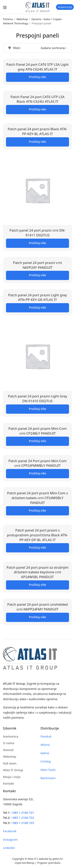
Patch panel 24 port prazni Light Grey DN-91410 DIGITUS (38, 399)
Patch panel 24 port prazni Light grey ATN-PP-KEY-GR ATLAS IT (38, 297)
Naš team (10, 763)
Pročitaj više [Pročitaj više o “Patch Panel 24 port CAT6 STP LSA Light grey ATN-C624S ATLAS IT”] (38, 77)
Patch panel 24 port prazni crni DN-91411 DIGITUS (37, 233)
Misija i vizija (12, 777)
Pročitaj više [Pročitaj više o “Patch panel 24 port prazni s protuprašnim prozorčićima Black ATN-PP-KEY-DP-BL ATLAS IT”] (38, 547)
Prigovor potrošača (49, 863)
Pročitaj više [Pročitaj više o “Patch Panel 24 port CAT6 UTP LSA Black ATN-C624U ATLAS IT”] (38, 109)
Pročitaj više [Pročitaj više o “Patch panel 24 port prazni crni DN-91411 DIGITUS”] (38, 243)
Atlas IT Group (13, 770)
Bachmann (48, 778)
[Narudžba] (54, 48)
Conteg (46, 761)
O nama (9, 743)
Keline (45, 753)
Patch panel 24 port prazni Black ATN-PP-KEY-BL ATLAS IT (37, 131)
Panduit (46, 736)
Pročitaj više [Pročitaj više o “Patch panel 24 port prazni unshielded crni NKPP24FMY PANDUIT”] (38, 617)
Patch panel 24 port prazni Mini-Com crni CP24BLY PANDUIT (37, 431)
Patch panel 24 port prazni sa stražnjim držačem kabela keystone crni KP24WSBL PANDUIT (38, 572)
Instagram (10, 839)
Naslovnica (11, 736)
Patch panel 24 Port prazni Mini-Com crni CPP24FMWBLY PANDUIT (37, 463)
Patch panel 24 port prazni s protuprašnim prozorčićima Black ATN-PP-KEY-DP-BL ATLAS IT (37, 535)
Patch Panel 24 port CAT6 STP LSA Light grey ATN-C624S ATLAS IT (37, 67)
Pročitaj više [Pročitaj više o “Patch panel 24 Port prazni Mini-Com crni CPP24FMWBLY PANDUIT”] (38, 473)
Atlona (45, 745)
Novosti (8, 750)
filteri (14, 48)
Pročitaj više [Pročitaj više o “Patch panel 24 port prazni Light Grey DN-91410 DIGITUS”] (38, 409)
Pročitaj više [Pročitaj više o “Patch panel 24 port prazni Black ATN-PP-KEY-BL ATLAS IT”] (38, 142)
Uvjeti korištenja (24, 863)
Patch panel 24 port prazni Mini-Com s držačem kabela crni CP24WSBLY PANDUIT (38, 498)
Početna (8, 19)
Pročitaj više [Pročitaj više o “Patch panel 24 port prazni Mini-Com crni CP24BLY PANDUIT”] (38, 441)
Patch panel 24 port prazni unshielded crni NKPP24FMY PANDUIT (37, 607)
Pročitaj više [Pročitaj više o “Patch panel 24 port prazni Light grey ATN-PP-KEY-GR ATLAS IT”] (38, 307)
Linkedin (9, 848)
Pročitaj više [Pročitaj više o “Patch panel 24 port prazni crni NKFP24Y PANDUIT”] (38, 275)
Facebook (10, 831)
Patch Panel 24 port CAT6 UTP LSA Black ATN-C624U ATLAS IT (38, 99)
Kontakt (8, 783)
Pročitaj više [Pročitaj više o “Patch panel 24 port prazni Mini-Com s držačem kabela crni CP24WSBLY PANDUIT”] (38, 510)
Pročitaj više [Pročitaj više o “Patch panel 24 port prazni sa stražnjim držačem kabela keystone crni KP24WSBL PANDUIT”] (38, 585)
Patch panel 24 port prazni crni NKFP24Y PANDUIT (37, 265)
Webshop (22, 19)
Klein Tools (48, 770)
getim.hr (58, 859)
